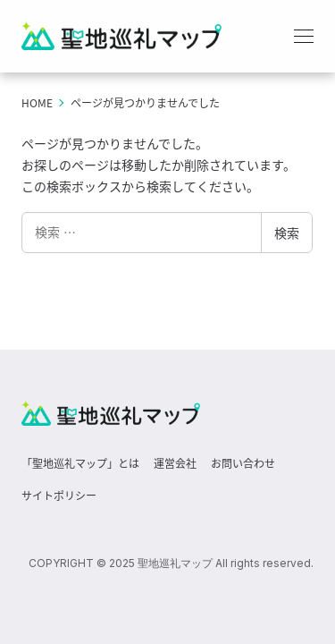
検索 (287, 233)
